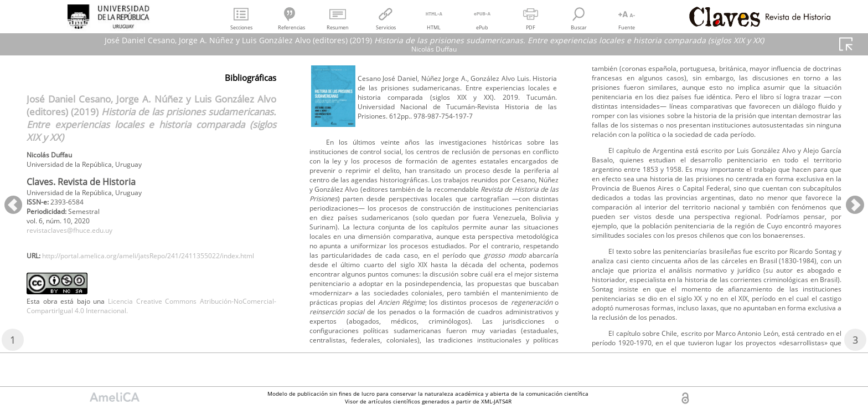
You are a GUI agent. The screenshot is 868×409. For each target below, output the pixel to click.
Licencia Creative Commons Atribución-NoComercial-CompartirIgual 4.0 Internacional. (151, 342)
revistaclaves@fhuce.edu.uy (78, 240)
